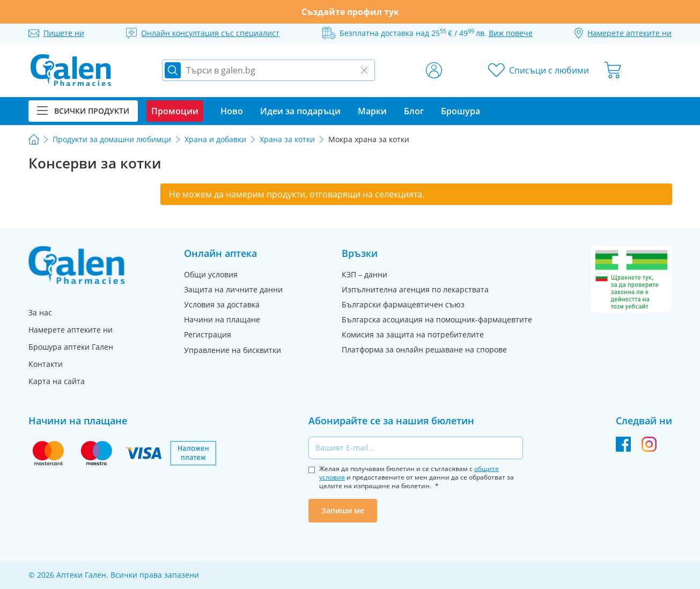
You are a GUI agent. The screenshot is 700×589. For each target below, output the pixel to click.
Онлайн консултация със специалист (210, 33)
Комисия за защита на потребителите (413, 334)
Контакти (46, 364)
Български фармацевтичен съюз (403, 304)
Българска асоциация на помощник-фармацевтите (437, 319)
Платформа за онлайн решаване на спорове (424, 349)
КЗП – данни (364, 274)
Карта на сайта (57, 381)
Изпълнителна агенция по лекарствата (415, 289)
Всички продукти (83, 111)
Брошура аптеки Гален (71, 347)
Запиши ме (343, 510)
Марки (372, 111)
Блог (414, 111)
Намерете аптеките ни (71, 330)
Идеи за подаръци (300, 111)
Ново (232, 111)
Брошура (460, 111)
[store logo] (71, 70)
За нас (40, 312)
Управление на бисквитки (233, 350)
